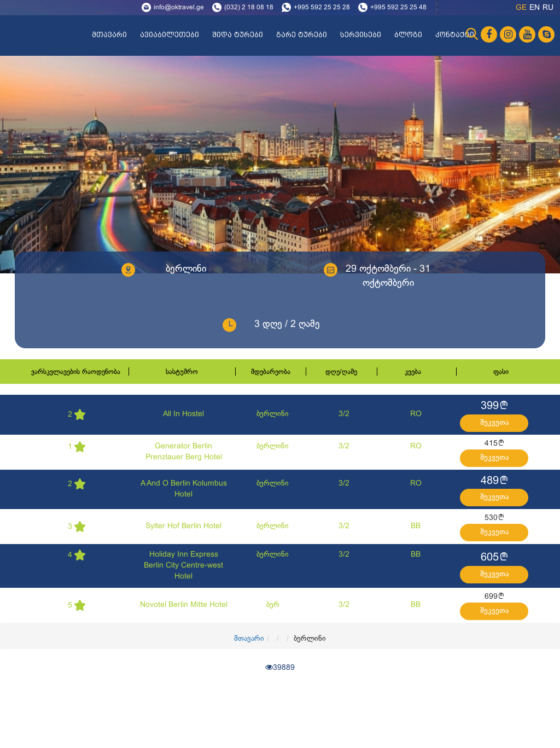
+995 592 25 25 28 (322, 8)
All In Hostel (183, 414)
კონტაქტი (455, 35)
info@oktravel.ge (179, 8)
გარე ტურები (302, 35)
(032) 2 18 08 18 (249, 8)
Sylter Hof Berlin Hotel (183, 526)
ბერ (273, 605)
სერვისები (361, 35)
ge (521, 8)
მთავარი (109, 35)
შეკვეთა (494, 423)
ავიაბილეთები (170, 35)
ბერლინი (273, 414)
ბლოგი (408, 35)
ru (548, 8)
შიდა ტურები (238, 35)
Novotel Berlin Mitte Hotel (184, 605)
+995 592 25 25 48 (398, 8)
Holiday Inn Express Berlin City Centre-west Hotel (183, 566)
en (535, 8)
